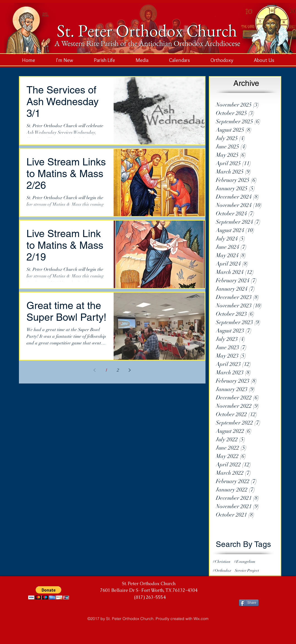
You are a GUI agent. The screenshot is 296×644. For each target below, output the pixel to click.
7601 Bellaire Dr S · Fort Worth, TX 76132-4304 (149, 590)
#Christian (222, 562)
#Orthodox (222, 571)
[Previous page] (95, 370)
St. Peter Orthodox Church (149, 584)
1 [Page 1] (106, 370)
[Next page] (130, 370)
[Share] (249, 603)
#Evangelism (245, 562)
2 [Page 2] (118, 370)
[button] (49, 593)
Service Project (247, 571)
